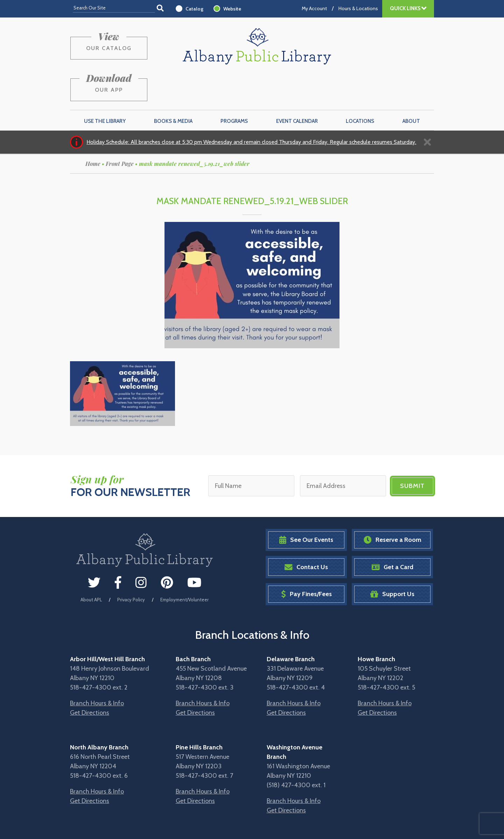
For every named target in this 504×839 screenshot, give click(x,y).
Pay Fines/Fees (306, 561)
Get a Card (393, 534)
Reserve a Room (393, 507)
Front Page (120, 130)
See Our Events (306, 507)
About (411, 88)
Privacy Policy (131, 566)
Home (93, 130)
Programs (234, 88)
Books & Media (173, 88)
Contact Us (306, 534)
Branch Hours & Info (97, 670)
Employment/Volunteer (184, 566)
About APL (91, 566)
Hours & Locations (358, 8)
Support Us (392, 561)
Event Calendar (297, 88)
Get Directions (90, 679)
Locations (360, 88)
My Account (314, 8)
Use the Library (105, 88)
